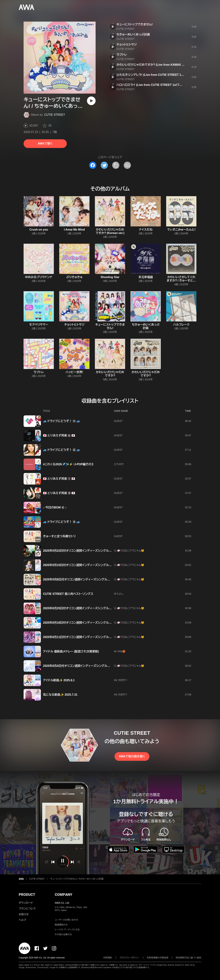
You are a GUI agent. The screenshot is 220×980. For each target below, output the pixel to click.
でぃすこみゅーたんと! (181, 230)
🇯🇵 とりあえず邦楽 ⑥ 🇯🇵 (59, 435)
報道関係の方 (61, 925)
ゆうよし (119, 594)
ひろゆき (119, 464)
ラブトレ (122, 55)
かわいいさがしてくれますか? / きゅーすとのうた (181, 281)
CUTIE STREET (55, 115)
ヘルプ (22, 920)
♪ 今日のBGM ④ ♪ (55, 507)
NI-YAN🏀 (120, 651)
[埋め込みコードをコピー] (127, 165)
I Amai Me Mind (74, 230)
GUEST (118, 421)
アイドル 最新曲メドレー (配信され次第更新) (71, 651)
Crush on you (39, 230)
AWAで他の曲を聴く (132, 756)
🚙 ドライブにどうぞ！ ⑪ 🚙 (61, 421)
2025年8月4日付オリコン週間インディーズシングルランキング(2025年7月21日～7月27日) (100, 666)
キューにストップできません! (135, 24)
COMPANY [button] (63, 895)
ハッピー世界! (74, 372)
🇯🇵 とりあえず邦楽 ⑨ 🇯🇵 (59, 493)
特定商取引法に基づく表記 (188, 958)
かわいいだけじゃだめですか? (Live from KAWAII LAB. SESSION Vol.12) (164, 65)
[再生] (91, 101)
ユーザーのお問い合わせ (66, 920)
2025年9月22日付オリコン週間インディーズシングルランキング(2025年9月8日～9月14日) (100, 551)
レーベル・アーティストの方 (67, 930)
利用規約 (108, 958)
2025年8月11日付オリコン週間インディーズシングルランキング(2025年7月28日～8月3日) (100, 637)
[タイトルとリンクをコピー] (116, 165)
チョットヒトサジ (127, 45)
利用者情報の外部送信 (158, 958)
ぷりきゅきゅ (74, 277)
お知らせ (24, 914)
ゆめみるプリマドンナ (39, 277)
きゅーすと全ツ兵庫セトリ (59, 536)
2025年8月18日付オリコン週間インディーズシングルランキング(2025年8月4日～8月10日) (100, 623)
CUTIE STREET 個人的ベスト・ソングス (68, 594)
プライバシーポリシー (130, 958)
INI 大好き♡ (121, 680)
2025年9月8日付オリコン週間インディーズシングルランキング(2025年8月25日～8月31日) (100, 579)
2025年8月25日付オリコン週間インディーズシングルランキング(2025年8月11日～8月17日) (100, 608)
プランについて (27, 909)
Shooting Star (110, 277)
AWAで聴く (45, 144)
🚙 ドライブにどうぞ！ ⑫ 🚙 (61, 450)
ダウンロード (26, 903)
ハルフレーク (181, 325)
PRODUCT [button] (27, 895)
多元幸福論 (146, 277)
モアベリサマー (39, 325)
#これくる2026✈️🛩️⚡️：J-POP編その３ (68, 464)
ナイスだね (146, 230)
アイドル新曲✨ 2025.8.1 (59, 680)
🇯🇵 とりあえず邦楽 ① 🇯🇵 (59, 479)
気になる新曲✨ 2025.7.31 (60, 695)
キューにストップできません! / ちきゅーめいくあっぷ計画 (77, 879)
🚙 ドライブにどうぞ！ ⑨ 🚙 (61, 522)
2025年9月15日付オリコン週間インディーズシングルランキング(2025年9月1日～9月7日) (99, 565)
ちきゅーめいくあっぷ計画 (133, 34)
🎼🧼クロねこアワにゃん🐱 (129, 551)
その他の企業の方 (63, 934)
